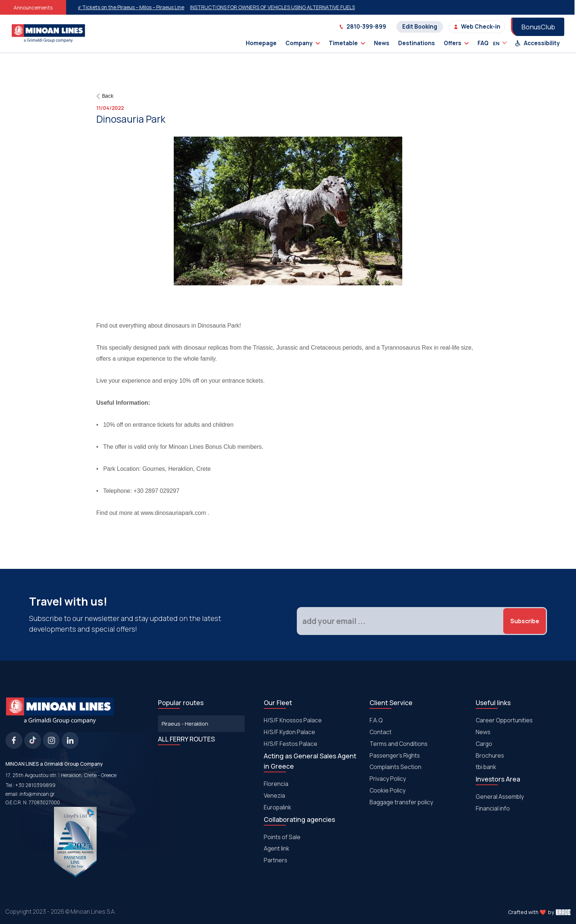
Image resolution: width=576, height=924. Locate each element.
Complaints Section (395, 767)
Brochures (490, 755)
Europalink (278, 807)
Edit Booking (420, 27)
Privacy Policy (388, 779)
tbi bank (486, 767)
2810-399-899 (363, 27)
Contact (381, 732)
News (382, 43)
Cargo (484, 744)
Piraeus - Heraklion (185, 723)
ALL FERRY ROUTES (186, 739)
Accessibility (537, 43)
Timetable (347, 43)
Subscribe (525, 621)
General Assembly (500, 797)
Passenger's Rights (395, 755)
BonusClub (538, 27)
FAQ (483, 43)
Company (303, 43)
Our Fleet (278, 703)
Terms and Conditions (399, 744)
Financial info (493, 808)
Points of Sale (282, 837)
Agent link (277, 848)
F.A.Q (376, 720)
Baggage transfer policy (401, 802)
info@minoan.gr (37, 794)
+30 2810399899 (35, 785)
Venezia (274, 795)
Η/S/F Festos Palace (291, 744)
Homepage (261, 43)
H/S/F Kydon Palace (289, 732)
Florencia (276, 784)
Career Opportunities (504, 720)
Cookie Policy (388, 790)
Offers (456, 43)
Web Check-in (477, 27)
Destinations (417, 43)
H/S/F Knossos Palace (293, 720)
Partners (276, 860)
